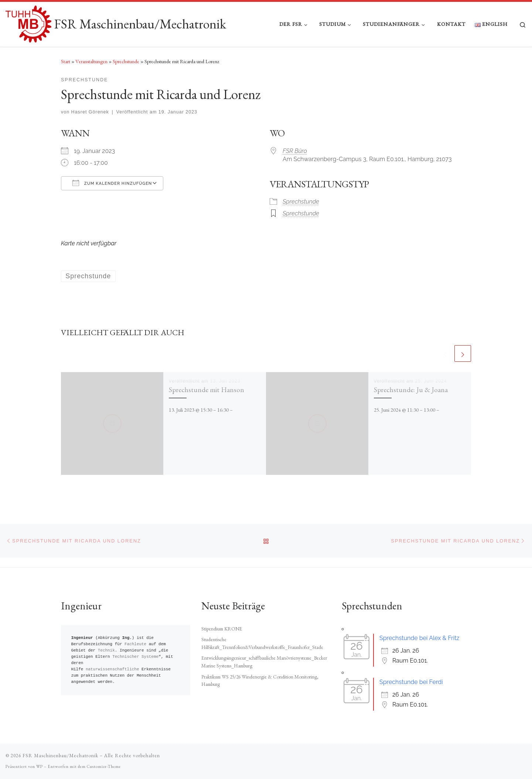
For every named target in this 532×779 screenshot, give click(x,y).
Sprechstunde (126, 61)
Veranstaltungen (91, 61)
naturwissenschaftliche (112, 669)
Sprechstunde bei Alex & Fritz (419, 638)
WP (40, 766)
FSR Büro (295, 151)
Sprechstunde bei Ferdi (411, 682)
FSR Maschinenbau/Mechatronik (60, 756)
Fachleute (135, 644)
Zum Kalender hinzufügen (112, 183)
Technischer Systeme (135, 657)
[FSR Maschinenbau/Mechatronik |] (28, 22)
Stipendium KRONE (222, 629)
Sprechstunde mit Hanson (207, 389)
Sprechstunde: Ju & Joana (411, 389)
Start (66, 61)
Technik (106, 651)
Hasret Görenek (90, 112)
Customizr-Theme (104, 766)
